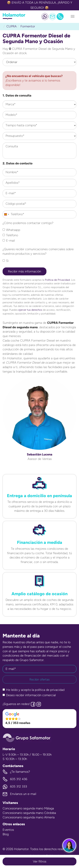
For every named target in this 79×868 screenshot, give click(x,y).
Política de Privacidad (57, 280)
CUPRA (12, 26)
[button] (39, 719)
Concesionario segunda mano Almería (29, 817)
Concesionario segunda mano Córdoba (29, 813)
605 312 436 (15, 779)
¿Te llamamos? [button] (16, 772)
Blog (6, 834)
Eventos (8, 830)
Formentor (28, 26)
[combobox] (6, 214)
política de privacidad (50, 690)
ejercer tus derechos (30, 310)
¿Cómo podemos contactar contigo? (28, 223)
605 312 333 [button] (15, 787)
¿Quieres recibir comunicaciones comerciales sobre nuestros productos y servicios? (38, 251)
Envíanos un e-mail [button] (19, 794)
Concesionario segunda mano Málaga (28, 808)
